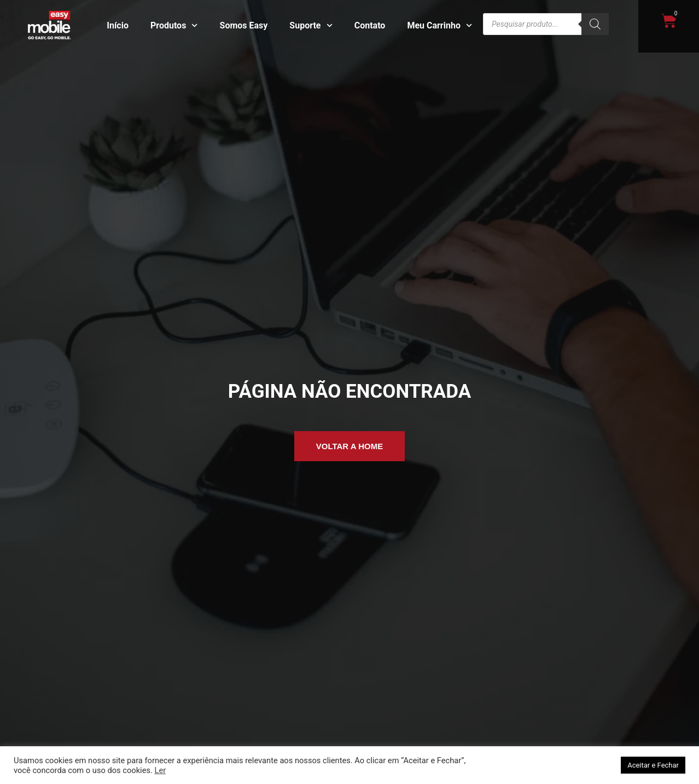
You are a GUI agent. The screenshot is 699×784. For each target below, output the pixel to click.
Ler (160, 770)
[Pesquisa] (595, 24)
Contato (370, 25)
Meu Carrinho (439, 25)
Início (118, 25)
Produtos (174, 25)
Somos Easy (244, 25)
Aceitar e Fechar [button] (653, 765)
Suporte (311, 25)
